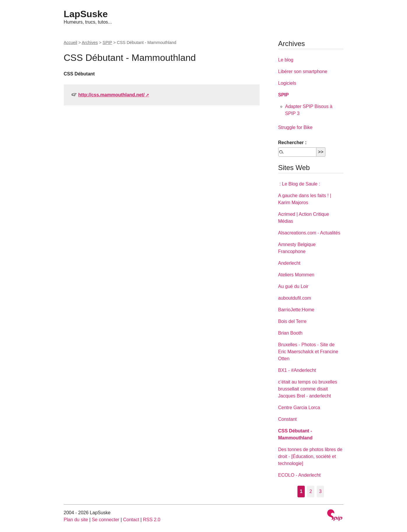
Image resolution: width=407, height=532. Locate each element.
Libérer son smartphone (303, 71)
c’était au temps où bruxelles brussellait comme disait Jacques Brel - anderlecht (308, 389)
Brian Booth (290, 333)
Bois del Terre (293, 321)
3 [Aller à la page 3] (320, 491)
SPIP (107, 43)
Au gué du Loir (293, 286)
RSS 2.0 (152, 520)
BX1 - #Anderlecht (297, 370)
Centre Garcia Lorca (299, 408)
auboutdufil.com (295, 298)
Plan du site (76, 520)
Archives (90, 43)
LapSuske (86, 14)
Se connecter (105, 520)
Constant (288, 419)
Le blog (286, 60)
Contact (131, 520)
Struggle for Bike (295, 127)
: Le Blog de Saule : (299, 184)
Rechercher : (293, 143)
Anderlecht (289, 263)
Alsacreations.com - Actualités (309, 233)
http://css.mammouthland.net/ (112, 95)
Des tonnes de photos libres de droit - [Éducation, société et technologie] (310, 456)
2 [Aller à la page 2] (311, 491)
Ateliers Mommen (296, 275)
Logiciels (287, 83)
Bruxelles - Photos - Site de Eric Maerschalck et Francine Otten (308, 352)
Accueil (71, 43)
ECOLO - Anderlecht (299, 475)
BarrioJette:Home (296, 310)
